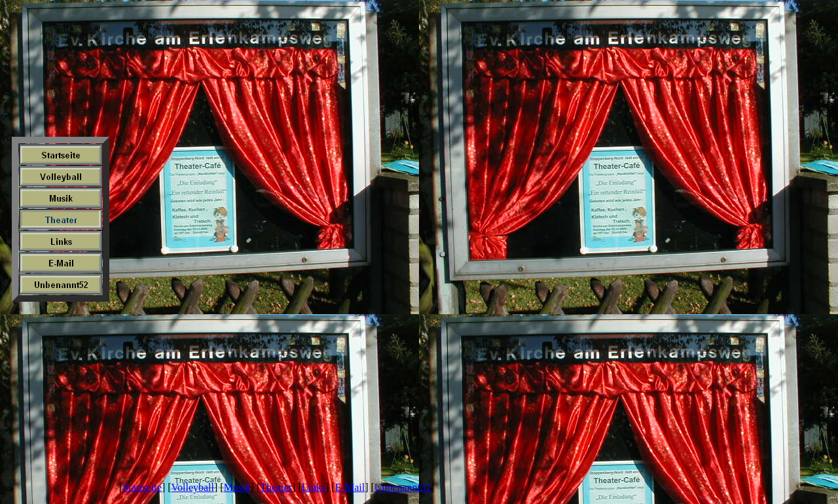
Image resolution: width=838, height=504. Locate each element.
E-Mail (350, 487)
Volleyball (193, 487)
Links (314, 487)
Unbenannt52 (403, 487)
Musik (237, 487)
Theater (276, 487)
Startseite (142, 487)
